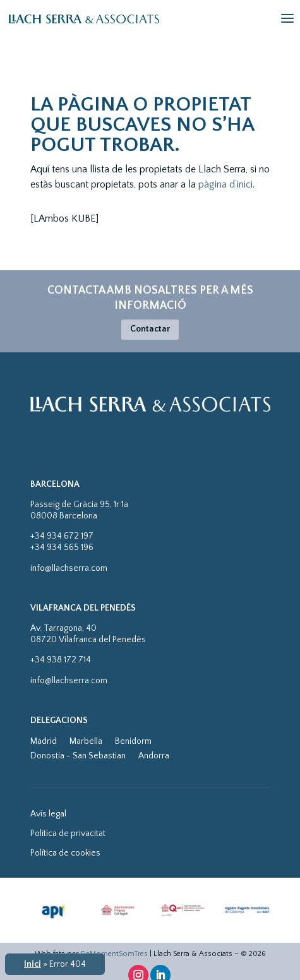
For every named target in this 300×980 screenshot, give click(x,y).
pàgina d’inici (225, 184)
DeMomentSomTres (114, 954)
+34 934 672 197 (62, 536)
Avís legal (48, 814)
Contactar (150, 329)
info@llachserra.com (69, 568)
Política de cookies (65, 853)
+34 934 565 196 (62, 547)
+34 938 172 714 (61, 660)
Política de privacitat (68, 834)
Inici (33, 964)
